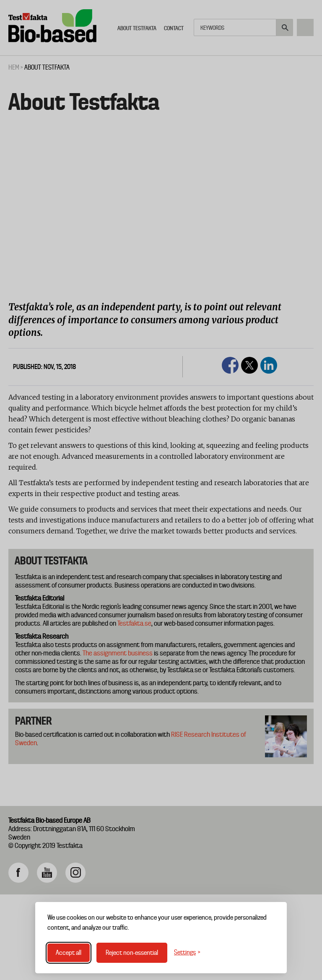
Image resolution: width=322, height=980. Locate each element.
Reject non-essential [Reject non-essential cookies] (132, 953)
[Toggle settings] (187, 953)
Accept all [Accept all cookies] (69, 953)
